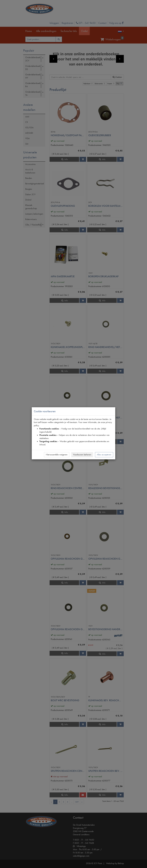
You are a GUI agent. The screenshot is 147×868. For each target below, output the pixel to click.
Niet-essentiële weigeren (57, 455)
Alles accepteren (104, 455)
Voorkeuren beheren (82, 455)
